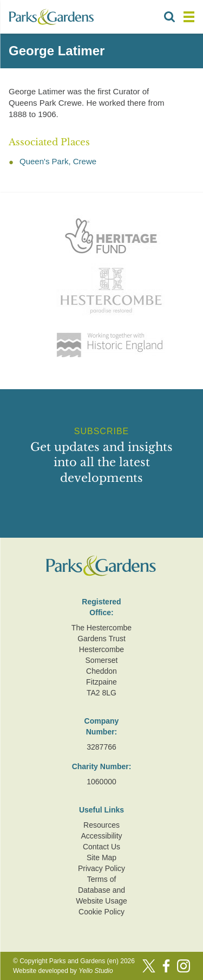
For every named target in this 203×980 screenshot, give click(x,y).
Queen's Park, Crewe (58, 161)
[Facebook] (166, 966)
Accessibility (101, 836)
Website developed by (63, 971)
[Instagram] (184, 966)
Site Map (101, 857)
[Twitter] (149, 966)
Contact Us (101, 847)
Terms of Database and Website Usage (101, 890)
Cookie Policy (101, 912)
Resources (101, 825)
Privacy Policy (101, 868)
